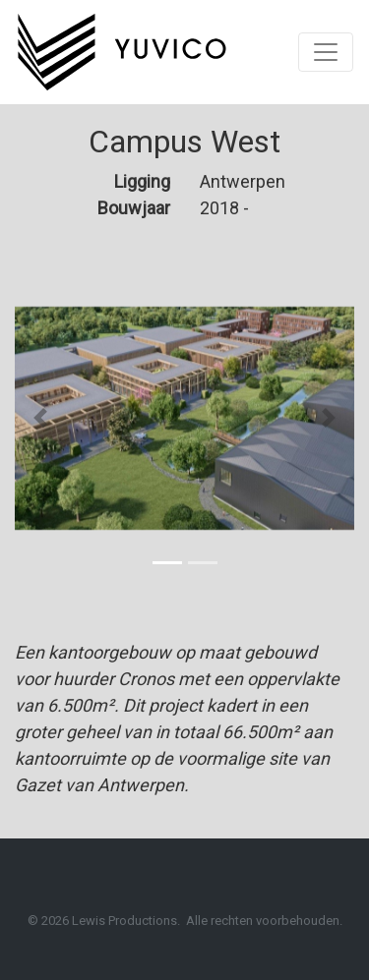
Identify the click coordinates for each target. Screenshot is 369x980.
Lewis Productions (124, 921)
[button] (40, 418)
